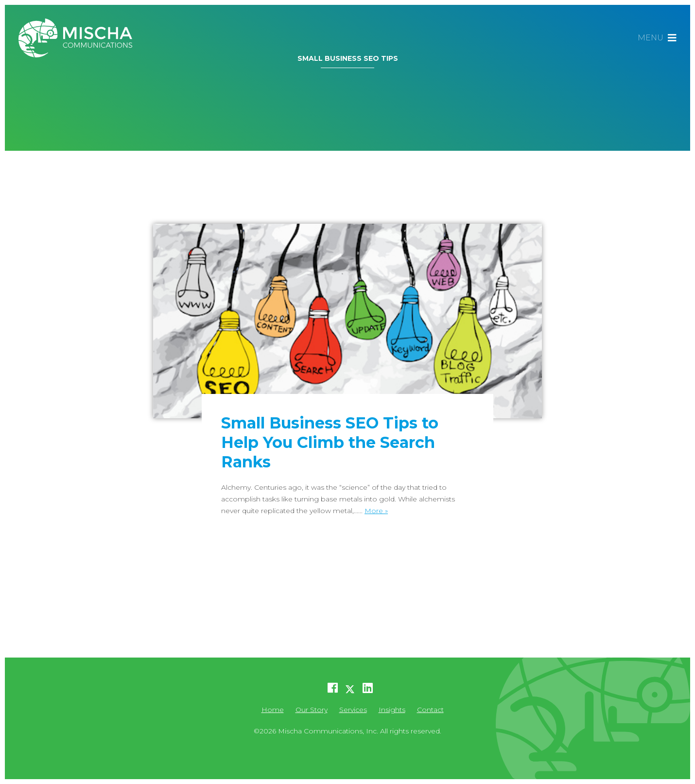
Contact (430, 710)
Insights (392, 710)
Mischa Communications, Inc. (79, 38)
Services (353, 710)
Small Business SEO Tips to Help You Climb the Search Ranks (330, 442)
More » (376, 511)
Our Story (312, 710)
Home (273, 710)
